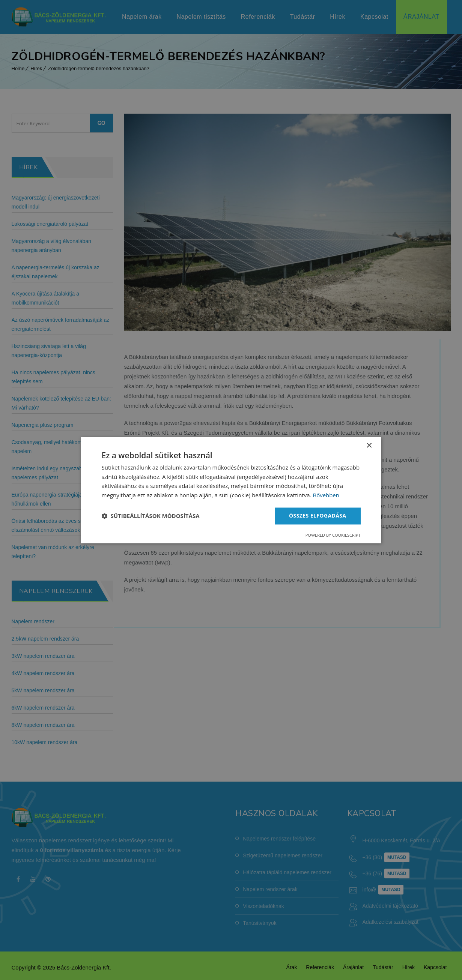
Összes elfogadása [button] (318, 516)
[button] (151, 516)
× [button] (369, 446)
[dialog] (231, 490)
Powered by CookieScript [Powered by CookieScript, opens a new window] (333, 535)
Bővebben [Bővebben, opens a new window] (326, 495)
